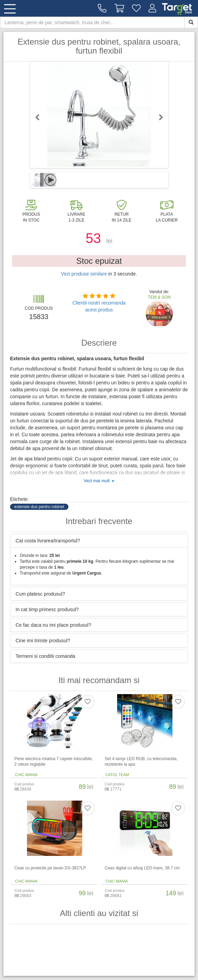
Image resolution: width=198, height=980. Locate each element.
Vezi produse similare (84, 274)
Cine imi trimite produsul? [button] (43, 641)
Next (158, 117)
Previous (40, 117)
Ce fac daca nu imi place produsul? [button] (53, 625)
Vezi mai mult (99, 481)
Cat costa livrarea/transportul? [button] (48, 541)
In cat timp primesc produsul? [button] (47, 609)
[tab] (99, 541)
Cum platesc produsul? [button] (40, 594)
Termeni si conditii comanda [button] (45, 656)
